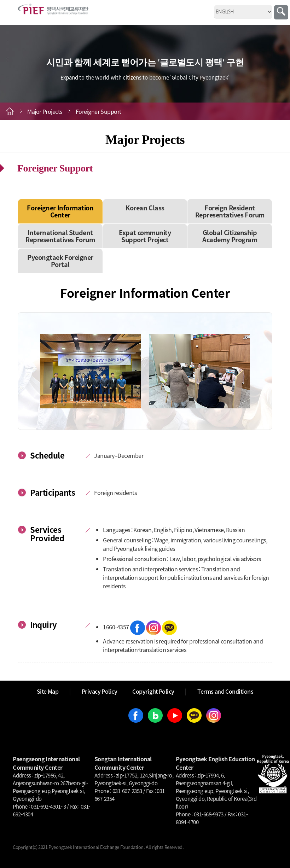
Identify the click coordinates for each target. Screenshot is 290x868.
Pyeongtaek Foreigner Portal (60, 261)
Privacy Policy (100, 691)
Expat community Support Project (145, 236)
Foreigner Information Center (60, 211)
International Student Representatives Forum (60, 236)
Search (281, 12)
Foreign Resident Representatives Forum (230, 211)
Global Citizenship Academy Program (230, 236)
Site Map (48, 691)
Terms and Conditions (225, 691)
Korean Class (145, 208)
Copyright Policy (153, 691)
